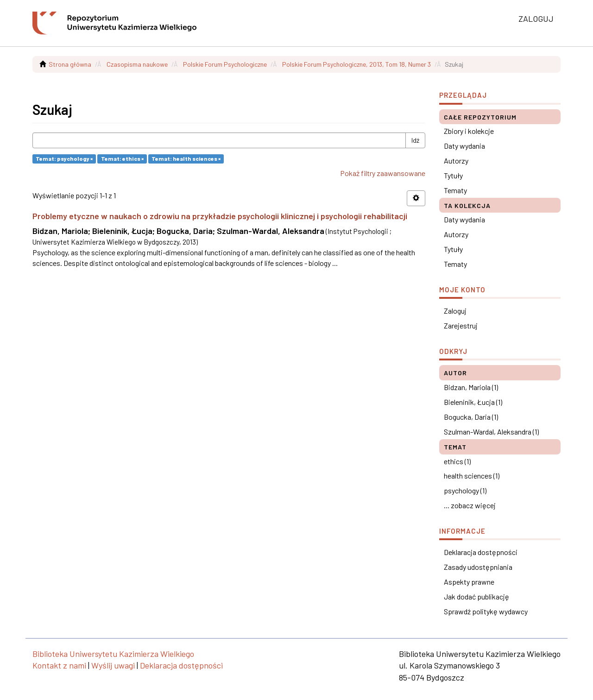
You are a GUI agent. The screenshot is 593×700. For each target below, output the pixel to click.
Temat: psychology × (64, 158)
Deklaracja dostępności (481, 552)
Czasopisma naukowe (137, 64)
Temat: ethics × (122, 158)
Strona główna (70, 64)
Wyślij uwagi (113, 665)
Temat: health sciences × (186, 158)
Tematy (455, 190)
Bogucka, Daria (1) (471, 417)
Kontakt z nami (59, 665)
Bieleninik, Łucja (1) (473, 402)
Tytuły (453, 175)
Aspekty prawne (469, 582)
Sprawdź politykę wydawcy (486, 611)
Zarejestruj (461, 325)
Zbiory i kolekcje (469, 131)
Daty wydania (464, 146)
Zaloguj (455, 311)
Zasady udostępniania (478, 567)
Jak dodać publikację (476, 596)
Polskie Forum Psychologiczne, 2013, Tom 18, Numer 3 (356, 64)
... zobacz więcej (470, 505)
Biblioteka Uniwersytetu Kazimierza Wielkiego (113, 654)
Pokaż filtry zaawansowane (383, 173)
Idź (415, 140)
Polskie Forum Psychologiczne (225, 64)
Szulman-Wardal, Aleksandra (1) (491, 432)
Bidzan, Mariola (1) (471, 387)
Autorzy (456, 161)
